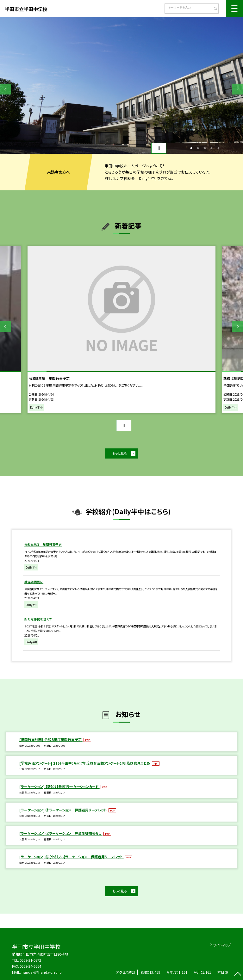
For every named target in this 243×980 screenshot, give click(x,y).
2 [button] (198, 148)
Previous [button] (6, 89)
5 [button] (218, 148)
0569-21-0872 (30, 960)
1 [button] (191, 148)
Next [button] (237, 89)
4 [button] (212, 148)
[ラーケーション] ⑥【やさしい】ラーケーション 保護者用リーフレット (72, 857)
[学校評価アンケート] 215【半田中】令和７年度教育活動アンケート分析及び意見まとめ (85, 763)
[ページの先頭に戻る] (237, 974)
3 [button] (205, 148)
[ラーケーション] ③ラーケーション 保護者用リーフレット (63, 810)
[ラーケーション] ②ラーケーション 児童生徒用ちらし (61, 833)
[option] (121, 85)
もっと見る (119, 453)
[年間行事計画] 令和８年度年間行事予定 (51, 739)
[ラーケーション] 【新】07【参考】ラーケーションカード (59, 786)
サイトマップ (222, 945)
